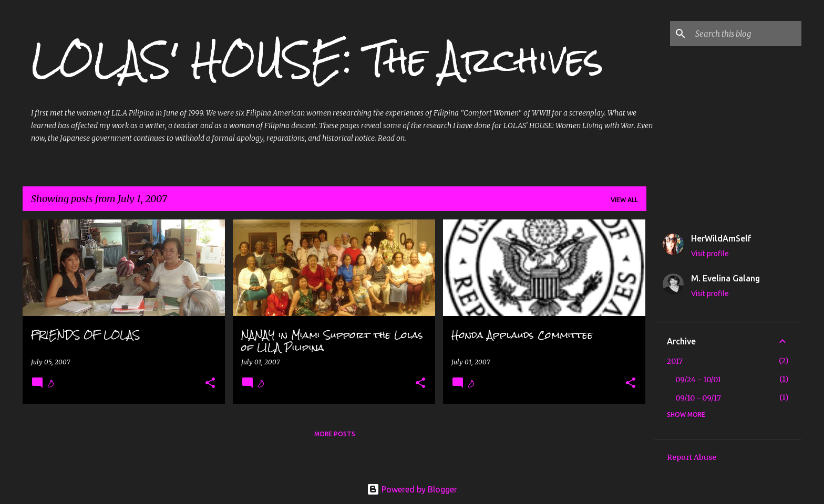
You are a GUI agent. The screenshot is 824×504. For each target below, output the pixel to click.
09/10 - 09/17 (698, 398)
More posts (335, 434)
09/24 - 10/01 (698, 380)
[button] (210, 384)
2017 (675, 361)
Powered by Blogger (412, 489)
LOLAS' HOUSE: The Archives (317, 60)
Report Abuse (692, 457)
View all (624, 200)
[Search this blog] (746, 34)
